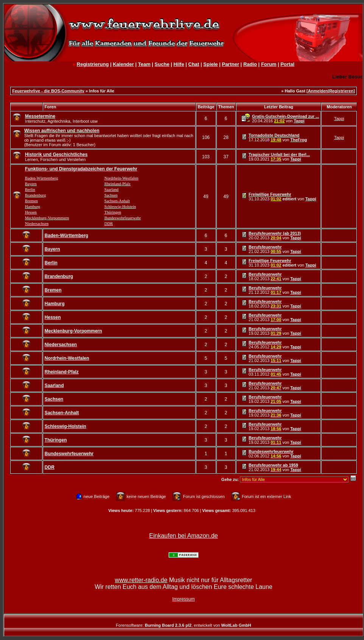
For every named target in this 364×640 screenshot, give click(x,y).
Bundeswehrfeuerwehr (123, 218)
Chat (194, 64)
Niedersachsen (37, 224)
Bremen (31, 201)
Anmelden (318, 91)
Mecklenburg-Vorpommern (47, 218)
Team (144, 64)
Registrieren (341, 91)
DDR (109, 224)
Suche (162, 64)
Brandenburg (35, 195)
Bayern (31, 184)
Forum (269, 64)
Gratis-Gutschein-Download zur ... (285, 116)
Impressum (183, 599)
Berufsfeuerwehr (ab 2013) (275, 233)
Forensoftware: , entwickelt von (183, 625)
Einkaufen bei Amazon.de (183, 536)
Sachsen (111, 195)
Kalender (123, 64)
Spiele (210, 64)
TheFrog (299, 140)
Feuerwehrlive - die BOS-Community (48, 91)
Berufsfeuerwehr (265, 247)
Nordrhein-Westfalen (121, 178)
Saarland (111, 190)
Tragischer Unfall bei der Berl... (279, 155)
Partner (230, 64)
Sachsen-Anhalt (117, 201)
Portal (287, 64)
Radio (250, 64)
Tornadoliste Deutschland (274, 135)
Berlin (30, 190)
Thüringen (113, 212)
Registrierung (93, 64)
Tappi (299, 121)
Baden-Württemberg (41, 178)
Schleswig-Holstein (120, 207)
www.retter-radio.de (141, 580)
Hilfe (179, 64)
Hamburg (33, 207)
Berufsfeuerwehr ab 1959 (273, 465)
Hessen (31, 212)
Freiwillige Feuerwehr (270, 194)
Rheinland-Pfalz (117, 184)
